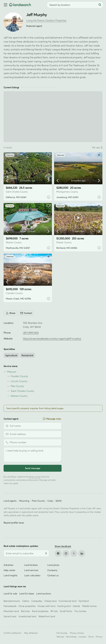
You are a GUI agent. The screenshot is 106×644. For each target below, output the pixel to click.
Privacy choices (77, 633)
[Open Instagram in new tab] (66, 553)
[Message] (33, 455)
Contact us (53, 575)
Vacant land (10, 616)
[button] (5, 5)
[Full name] (33, 426)
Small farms (66, 611)
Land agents (10, 501)
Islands (76, 606)
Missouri (12, 372)
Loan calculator (32, 575)
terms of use (35, 477)
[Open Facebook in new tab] (58, 553)
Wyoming (24, 501)
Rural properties (40, 611)
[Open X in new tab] (74, 553)
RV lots (54, 611)
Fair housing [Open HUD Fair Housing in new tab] (62, 633)
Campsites (37, 601)
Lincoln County (19, 381)
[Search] (100, 5)
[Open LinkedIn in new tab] (82, 553)
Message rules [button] (52, 419)
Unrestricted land (27, 616)
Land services (31, 570)
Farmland (84, 601)
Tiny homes (80, 611)
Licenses (82, 637)
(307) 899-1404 (31, 333)
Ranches (25, 611)
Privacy (99, 637)
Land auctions (44, 593)
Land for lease (27, 593)
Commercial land (67, 601)
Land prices (53, 565)
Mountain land (11, 611)
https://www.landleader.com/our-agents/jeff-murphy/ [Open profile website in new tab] (52, 339)
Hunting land (64, 606)
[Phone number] (33, 442)
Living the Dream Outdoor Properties (46, 20)
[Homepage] (20, 5)
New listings (71, 637)
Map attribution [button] (31, 633)
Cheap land (50, 601)
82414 (59, 501)
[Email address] (33, 434)
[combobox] (75, 5)
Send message (33, 468)
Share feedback (63, 546)
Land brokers (31, 565)
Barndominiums (12, 601)
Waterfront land (47, 616)
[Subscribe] (46, 553)
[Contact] (26, 313)
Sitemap (60, 637)
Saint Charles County (22, 391)
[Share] (10, 313)
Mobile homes (89, 606)
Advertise (8, 565)
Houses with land (46, 606)
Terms (91, 637)
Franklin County (19, 376)
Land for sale (10, 593)
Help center (9, 570)
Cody (50, 501)
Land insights (10, 575)
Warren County (19, 396)
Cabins (26, 601)
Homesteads (10, 606)
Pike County (17, 386)
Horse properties (27, 606)
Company (52, 570)
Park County (38, 501)
